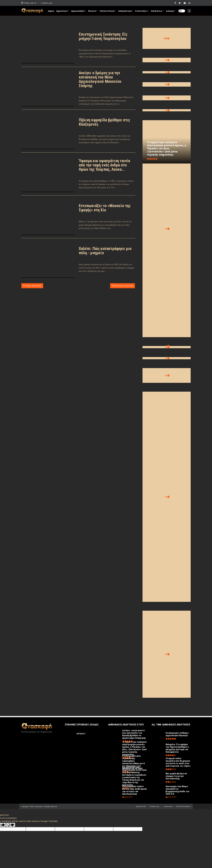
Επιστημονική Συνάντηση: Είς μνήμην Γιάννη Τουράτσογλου (103, 36)
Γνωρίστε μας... (47, 3)
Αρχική (51, 11)
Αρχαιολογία (62, 11)
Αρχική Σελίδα (141, 806)
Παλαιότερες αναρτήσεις (122, 286)
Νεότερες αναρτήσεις (32, 286)
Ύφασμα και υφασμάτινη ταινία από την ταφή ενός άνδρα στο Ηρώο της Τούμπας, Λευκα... (104, 165)
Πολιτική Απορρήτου (184, 806)
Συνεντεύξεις (141, 11)
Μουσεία (92, 11)
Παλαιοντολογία (107, 11)
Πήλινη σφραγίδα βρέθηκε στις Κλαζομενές (104, 122)
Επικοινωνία (168, 806)
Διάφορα (170, 11)
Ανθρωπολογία (125, 11)
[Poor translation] (11, 825)
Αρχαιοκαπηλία (78, 11)
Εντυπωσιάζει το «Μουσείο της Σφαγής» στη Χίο (105, 208)
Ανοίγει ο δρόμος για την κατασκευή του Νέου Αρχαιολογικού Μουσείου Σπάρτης (100, 79)
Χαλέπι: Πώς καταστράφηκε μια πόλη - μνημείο (105, 251)
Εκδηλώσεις (157, 11)
